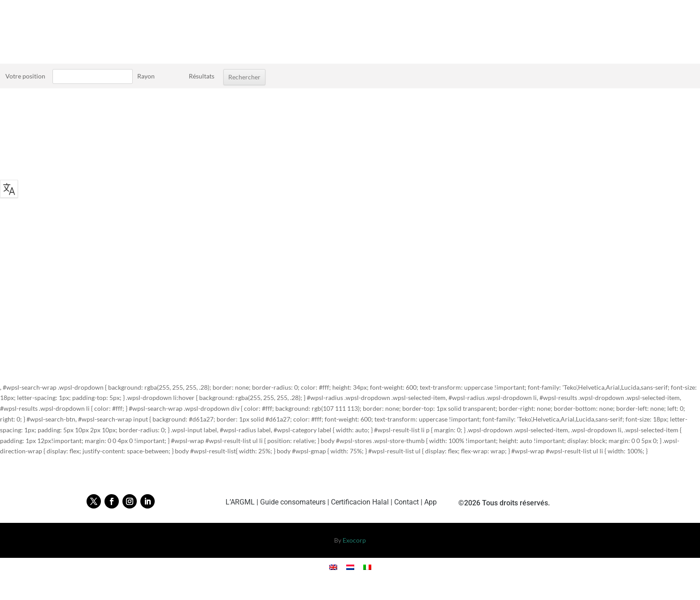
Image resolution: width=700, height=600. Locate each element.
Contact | (409, 502)
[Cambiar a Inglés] (333, 567)
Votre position (25, 76)
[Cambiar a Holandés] (350, 567)
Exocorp (354, 540)
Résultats (202, 76)
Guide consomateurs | (296, 502)
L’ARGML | (243, 502)
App (430, 502)
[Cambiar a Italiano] (367, 567)
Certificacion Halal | (363, 502)
